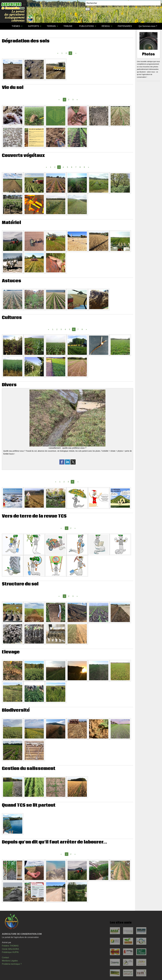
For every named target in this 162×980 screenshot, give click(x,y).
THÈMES (16, 26)
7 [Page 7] (76, 167)
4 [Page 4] (63, 167)
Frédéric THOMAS (10, 946)
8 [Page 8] (80, 167)
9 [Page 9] (84, 167)
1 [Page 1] (62, 53)
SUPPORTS (34, 26)
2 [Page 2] (66, 53)
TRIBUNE (68, 26)
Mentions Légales (10, 961)
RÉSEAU (106, 26)
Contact (5, 958)
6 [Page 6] (72, 167)
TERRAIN (51, 26)
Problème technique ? (12, 964)
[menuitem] (5, 26)
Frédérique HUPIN (10, 952)
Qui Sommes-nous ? (148, 26)
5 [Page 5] (67, 167)
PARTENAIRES (125, 26)
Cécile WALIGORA (10, 949)
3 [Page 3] (73, 100)
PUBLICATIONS (86, 26)
